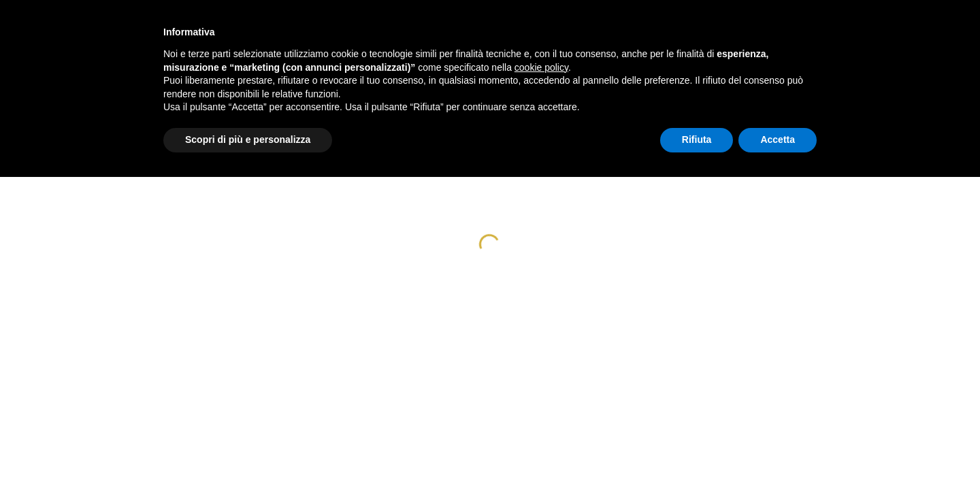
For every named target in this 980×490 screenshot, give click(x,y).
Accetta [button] (778, 140)
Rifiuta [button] (697, 140)
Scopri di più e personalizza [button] (248, 140)
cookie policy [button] (541, 67)
